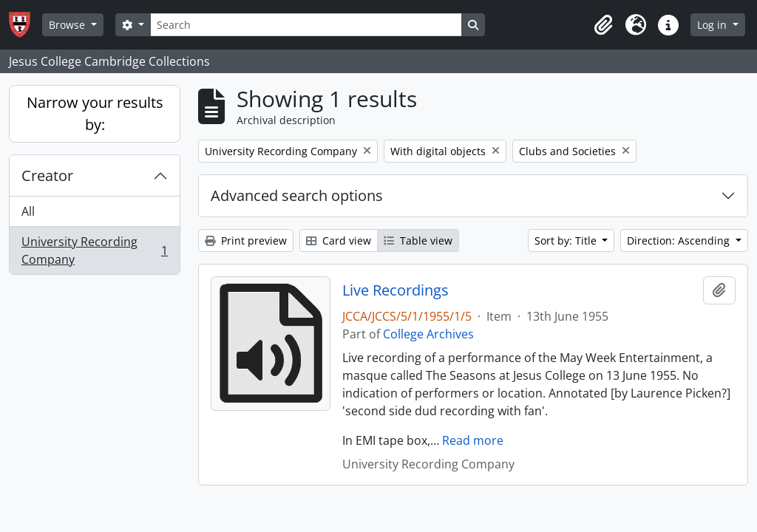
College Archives (428, 334)
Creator (47, 175)
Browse (68, 25)
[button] (603, 25)
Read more (473, 440)
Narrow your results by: (95, 113)
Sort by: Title (567, 241)
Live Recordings (396, 290)
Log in (713, 25)
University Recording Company (94, 250)
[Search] (306, 25)
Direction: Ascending (680, 241)
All (28, 211)
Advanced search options (297, 195)
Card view (339, 241)
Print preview (246, 241)
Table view (418, 241)
